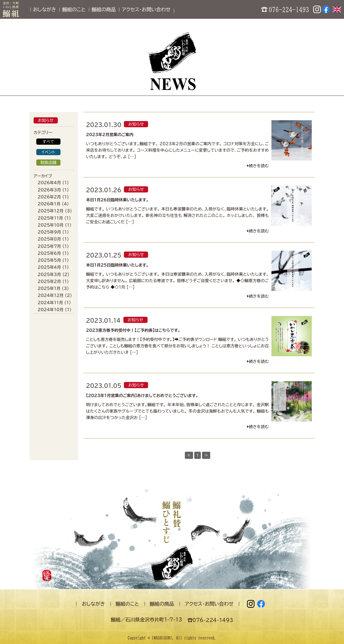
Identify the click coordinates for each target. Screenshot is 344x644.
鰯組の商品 (104, 9)
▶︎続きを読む (258, 166)
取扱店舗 (48, 163)
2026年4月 (49, 183)
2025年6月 (49, 253)
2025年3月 (49, 274)
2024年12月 (51, 295)
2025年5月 (49, 260)
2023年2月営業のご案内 (110, 135)
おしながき (45, 9)
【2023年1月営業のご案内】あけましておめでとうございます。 (142, 396)
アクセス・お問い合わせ (146, 9)
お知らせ (46, 120)
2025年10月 (51, 225)
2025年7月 (49, 246)
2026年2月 (49, 197)
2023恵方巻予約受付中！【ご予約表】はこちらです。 (133, 330)
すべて (48, 142)
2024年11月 (50, 303)
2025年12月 (51, 211)
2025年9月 (49, 232)
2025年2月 (49, 281)
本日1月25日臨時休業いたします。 (117, 265)
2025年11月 (50, 218)
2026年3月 (49, 190)
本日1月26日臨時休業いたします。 (117, 200)
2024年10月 (51, 310)
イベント (48, 152)
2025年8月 (49, 239)
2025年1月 (49, 288)
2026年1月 (49, 204)
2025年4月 (49, 267)
